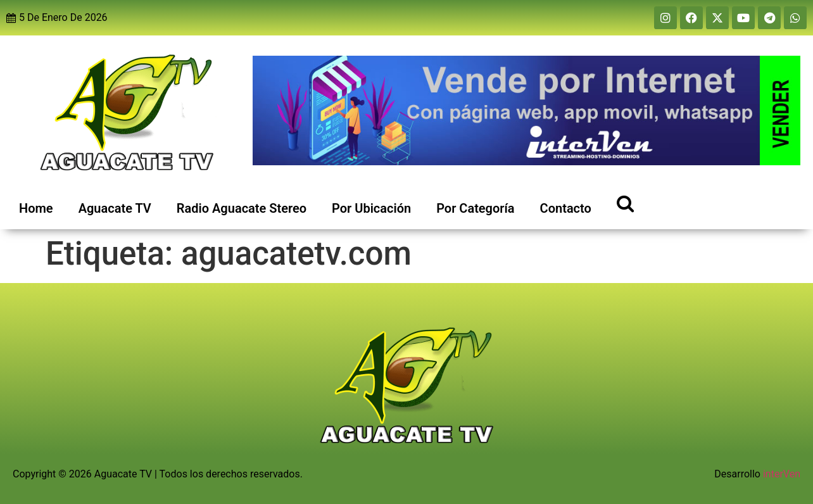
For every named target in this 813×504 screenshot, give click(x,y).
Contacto (566, 208)
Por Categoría (475, 208)
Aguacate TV (115, 208)
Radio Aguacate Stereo (242, 208)
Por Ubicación (371, 208)
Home (36, 208)
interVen (782, 474)
